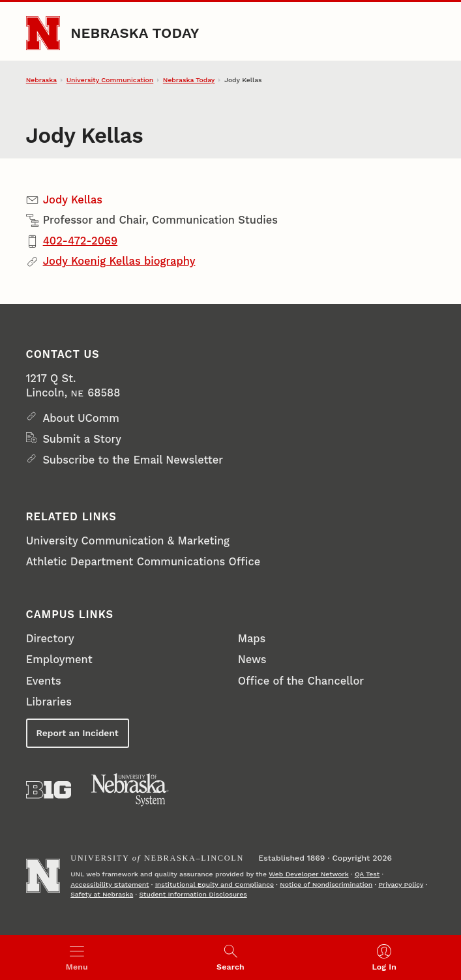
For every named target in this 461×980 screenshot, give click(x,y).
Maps (252, 639)
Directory (50, 639)
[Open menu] (77, 958)
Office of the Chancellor (301, 681)
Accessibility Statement (110, 884)
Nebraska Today (135, 33)
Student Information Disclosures (193, 894)
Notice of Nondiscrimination (326, 884)
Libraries (49, 702)
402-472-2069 (81, 241)
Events (44, 681)
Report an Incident (78, 733)
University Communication (110, 80)
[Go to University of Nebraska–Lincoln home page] (43, 33)
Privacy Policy (401, 884)
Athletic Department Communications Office (143, 562)
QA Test (367, 874)
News (252, 660)
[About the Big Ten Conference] (49, 790)
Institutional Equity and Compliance (215, 884)
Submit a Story (82, 439)
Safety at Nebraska (102, 894)
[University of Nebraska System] (130, 790)
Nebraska (41, 80)
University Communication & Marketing (128, 541)
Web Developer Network (309, 874)
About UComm (81, 418)
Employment (59, 660)
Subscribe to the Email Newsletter (133, 460)
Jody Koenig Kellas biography (119, 261)
